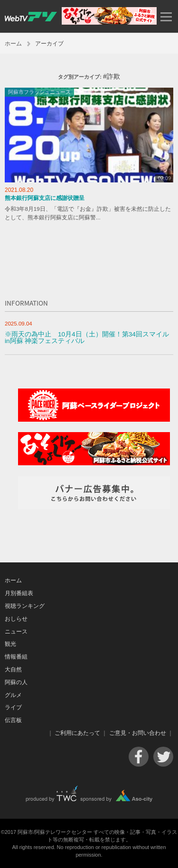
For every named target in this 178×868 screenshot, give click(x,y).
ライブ (13, 707)
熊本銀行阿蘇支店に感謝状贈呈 (45, 198)
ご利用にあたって (77, 733)
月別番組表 (19, 593)
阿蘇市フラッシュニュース (39, 92)
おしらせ (16, 619)
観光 (10, 644)
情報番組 (16, 657)
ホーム (13, 44)
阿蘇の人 (16, 682)
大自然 (13, 669)
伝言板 (13, 720)
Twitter (163, 757)
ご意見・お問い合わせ (138, 733)
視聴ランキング (25, 606)
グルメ (13, 695)
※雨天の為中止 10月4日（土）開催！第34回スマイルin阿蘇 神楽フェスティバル (87, 338)
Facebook (139, 757)
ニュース (16, 632)
